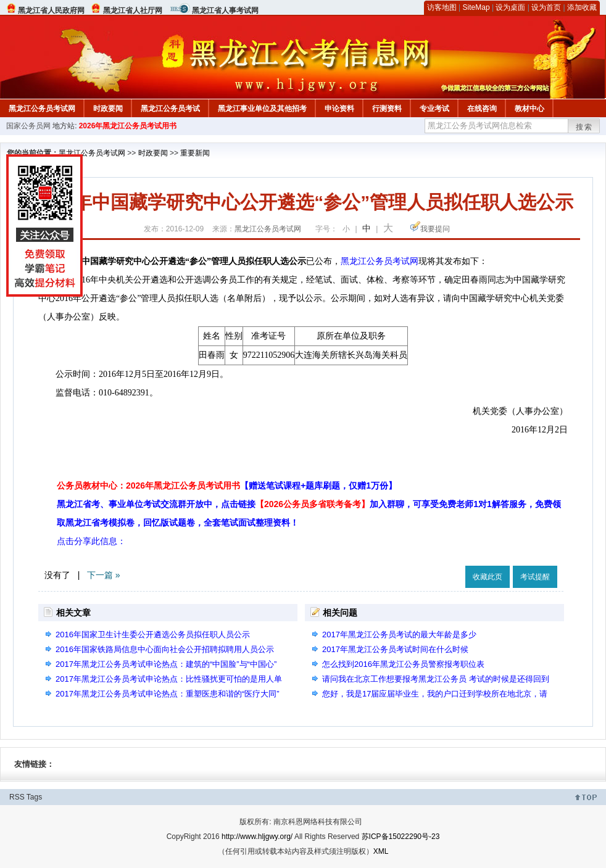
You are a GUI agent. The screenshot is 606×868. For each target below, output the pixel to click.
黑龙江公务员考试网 (42, 109)
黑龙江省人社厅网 (133, 10)
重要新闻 (195, 153)
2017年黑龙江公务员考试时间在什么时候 (395, 649)
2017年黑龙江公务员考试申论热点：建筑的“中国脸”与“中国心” (166, 664)
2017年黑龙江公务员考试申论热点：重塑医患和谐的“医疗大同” (168, 694)
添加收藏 (582, 7)
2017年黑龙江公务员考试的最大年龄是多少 (399, 634)
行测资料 (387, 109)
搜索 (584, 127)
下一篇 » (104, 575)
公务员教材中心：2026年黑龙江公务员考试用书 (227, 486)
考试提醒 (535, 577)
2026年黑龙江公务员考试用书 (128, 126)
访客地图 (442, 7)
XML (381, 851)
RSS (17, 797)
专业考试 (434, 109)
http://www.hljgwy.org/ (257, 837)
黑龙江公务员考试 (170, 109)
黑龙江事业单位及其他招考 (262, 109)
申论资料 (339, 109)
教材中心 (529, 109)
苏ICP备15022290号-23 (401, 837)
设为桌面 (510, 7)
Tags (34, 797)
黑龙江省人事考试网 (225, 10)
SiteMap (476, 7)
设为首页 (546, 7)
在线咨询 (482, 109)
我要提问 (435, 229)
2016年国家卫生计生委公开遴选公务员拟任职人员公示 (153, 634)
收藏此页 (488, 577)
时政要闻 (108, 109)
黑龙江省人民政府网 (51, 10)
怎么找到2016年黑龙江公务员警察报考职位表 (403, 664)
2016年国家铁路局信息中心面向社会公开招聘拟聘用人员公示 (165, 649)
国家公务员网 (28, 126)
